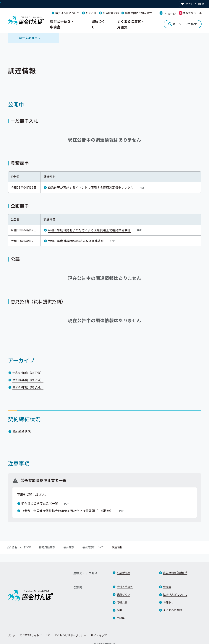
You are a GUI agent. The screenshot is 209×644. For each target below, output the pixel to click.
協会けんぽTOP (21, 547)
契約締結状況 (22, 431)
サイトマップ (99, 635)
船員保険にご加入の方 (138, 13)
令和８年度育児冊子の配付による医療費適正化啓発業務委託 (95, 230)
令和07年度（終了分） (28, 373)
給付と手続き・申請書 (62, 24)
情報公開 (122, 602)
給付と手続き (125, 587)
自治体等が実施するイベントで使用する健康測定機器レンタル (97, 187)
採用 (119, 610)
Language (170, 13)
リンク (11, 635)
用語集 (121, 618)
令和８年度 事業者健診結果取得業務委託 (82, 241)
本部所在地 (123, 573)
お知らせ (91, 13)
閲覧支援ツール (192, 13)
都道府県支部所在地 (175, 573)
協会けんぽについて (67, 13)
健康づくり (98, 24)
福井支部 (69, 547)
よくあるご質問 (172, 610)
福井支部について (93, 547)
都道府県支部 (111, 13)
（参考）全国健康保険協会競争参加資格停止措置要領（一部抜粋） (73, 511)
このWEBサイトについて (35, 635)
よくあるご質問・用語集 (131, 24)
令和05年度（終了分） (28, 387)
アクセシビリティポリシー (70, 635)
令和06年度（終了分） (28, 380)
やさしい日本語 (195, 4)
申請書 (167, 587)
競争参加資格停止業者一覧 (46, 503)
